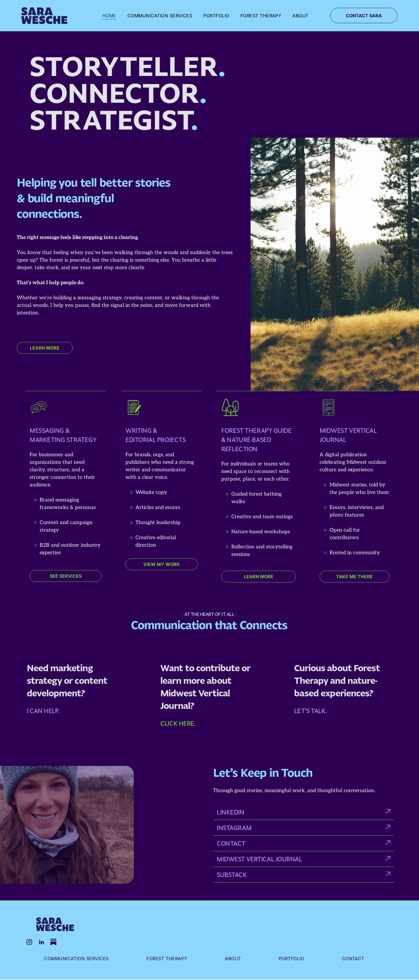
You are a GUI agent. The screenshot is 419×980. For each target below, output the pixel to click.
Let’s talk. (311, 711)
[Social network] (55, 943)
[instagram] (30, 943)
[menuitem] (109, 15)
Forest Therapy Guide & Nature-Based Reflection (256, 440)
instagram (234, 828)
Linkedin (230, 812)
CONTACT (231, 843)
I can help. (43, 711)
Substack (232, 875)
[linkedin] (42, 943)
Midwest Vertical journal (259, 859)
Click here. (178, 723)
